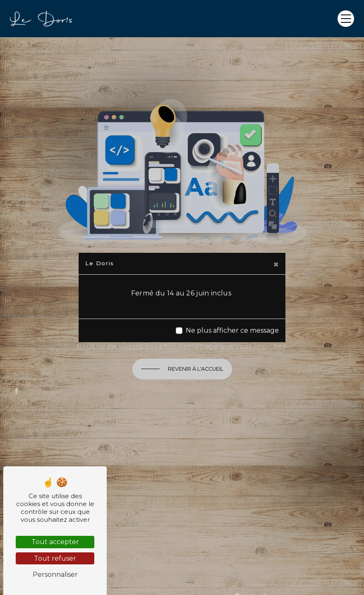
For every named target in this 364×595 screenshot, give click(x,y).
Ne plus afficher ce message (232, 330)
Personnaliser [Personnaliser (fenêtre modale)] (55, 575)
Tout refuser (55, 558)
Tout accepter (55, 542)
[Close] (276, 264)
